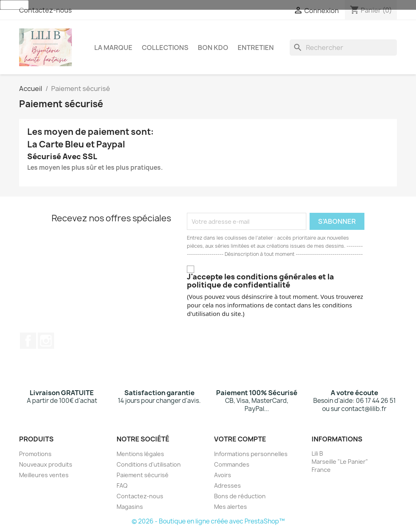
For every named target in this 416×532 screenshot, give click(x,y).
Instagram (46, 341)
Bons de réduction (240, 496)
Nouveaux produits (46, 464)
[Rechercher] (343, 48)
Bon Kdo (213, 48)
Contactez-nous (45, 10)
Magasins (130, 507)
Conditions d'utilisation (149, 464)
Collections (165, 48)
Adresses (227, 486)
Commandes (232, 464)
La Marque (113, 48)
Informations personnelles (251, 454)
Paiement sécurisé (143, 475)
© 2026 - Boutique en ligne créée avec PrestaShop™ (208, 521)
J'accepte (14, 5)
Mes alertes (231, 507)
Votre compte (240, 439)
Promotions (35, 454)
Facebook (28, 341)
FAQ (122, 486)
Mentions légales (140, 454)
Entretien (256, 48)
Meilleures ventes (44, 475)
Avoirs (223, 475)
